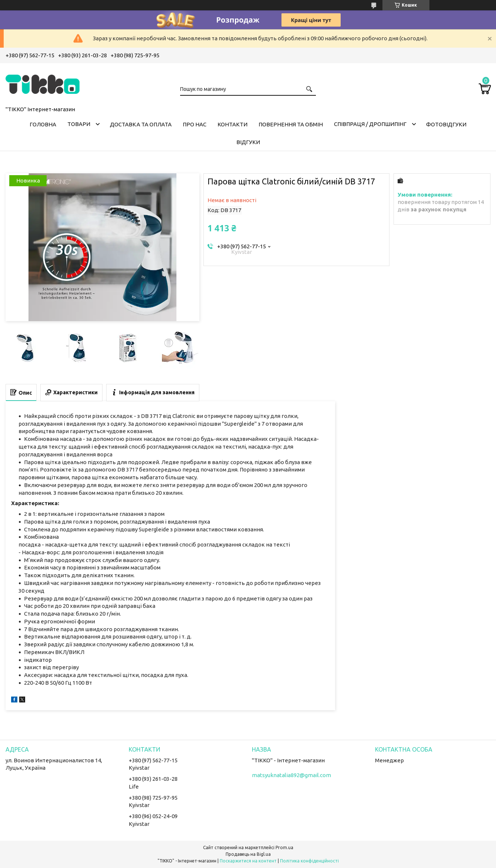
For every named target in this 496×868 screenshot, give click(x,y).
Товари (79, 124)
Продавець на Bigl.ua (248, 854)
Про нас (195, 124)
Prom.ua (284, 847)
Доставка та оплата (141, 124)
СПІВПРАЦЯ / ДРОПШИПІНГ (370, 124)
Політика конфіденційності (309, 861)
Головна (43, 124)
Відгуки (248, 142)
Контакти (232, 124)
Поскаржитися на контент (248, 861)
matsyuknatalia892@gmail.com (291, 775)
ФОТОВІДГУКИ (446, 124)
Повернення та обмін (291, 124)
